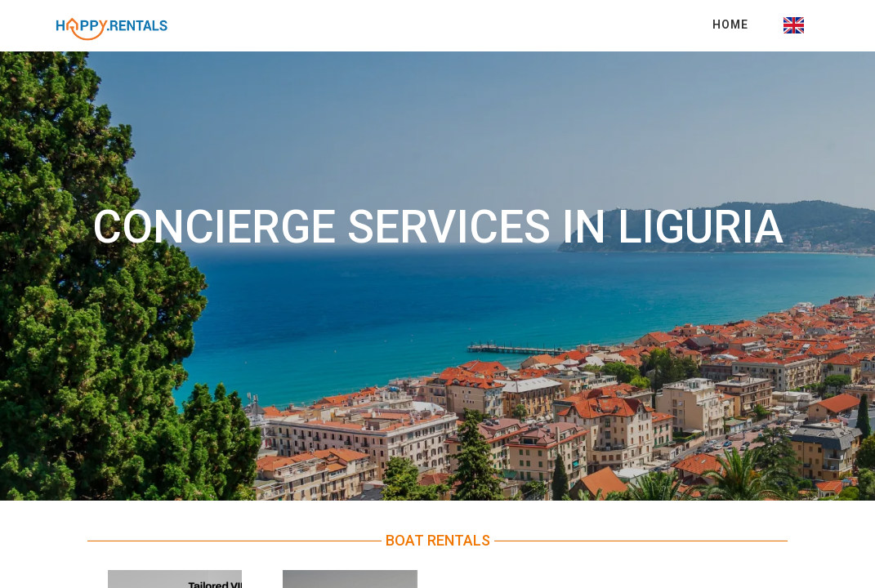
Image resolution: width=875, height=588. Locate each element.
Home (730, 24)
